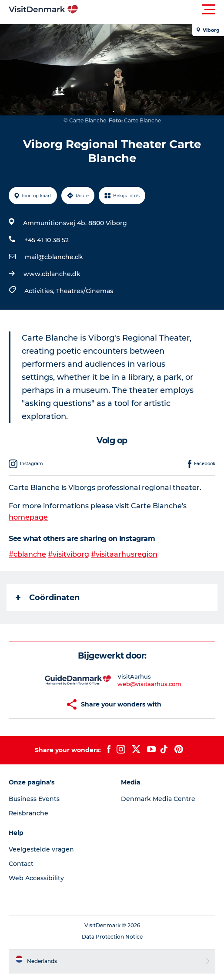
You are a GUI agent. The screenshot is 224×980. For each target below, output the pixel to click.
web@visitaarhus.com (149, 684)
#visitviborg (69, 554)
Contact (21, 864)
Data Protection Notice (112, 937)
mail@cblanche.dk (54, 257)
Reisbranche (28, 813)
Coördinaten (48, 598)
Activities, (40, 291)
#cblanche (27, 554)
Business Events (34, 799)
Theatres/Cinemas (85, 291)
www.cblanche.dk (52, 274)
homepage (28, 517)
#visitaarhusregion (124, 554)
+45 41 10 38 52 (47, 240)
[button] (151, 10)
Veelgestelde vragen (41, 849)
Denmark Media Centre (158, 799)
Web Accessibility (36, 878)
